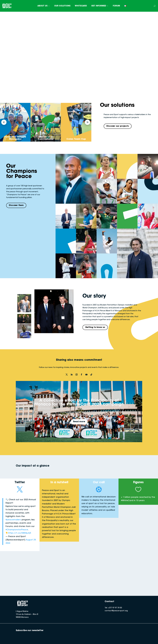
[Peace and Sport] (7, 6)
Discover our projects (118, 126)
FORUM (116, 6)
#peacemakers (13, 520)
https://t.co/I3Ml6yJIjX (20, 533)
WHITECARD (81, 6)
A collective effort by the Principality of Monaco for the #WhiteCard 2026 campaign (79, 403)
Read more (79, 422)
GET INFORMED (100, 6)
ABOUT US (44, 6)
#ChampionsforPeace (17, 530)
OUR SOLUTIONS (62, 6)
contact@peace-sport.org (116, 611)
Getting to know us (95, 327)
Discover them (16, 205)
